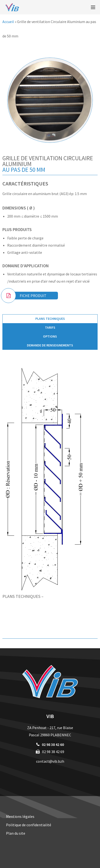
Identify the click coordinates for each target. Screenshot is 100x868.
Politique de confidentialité (29, 825)
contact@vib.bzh (50, 761)
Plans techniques (50, 319)
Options (50, 336)
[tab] (50, 319)
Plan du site (16, 833)
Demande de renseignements (50, 345)
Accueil (8, 22)
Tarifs (50, 327)
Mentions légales (20, 816)
